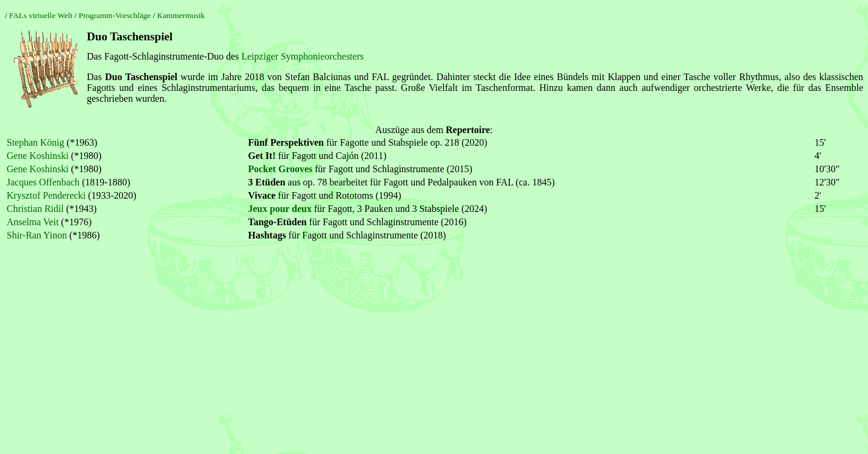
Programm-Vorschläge (115, 15)
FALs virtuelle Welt (41, 15)
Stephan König (36, 142)
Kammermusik (181, 15)
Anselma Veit (33, 222)
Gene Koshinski (38, 156)
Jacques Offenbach (43, 182)
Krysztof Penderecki (46, 195)
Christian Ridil (35, 209)
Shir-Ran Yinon (37, 235)
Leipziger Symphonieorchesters (302, 56)
